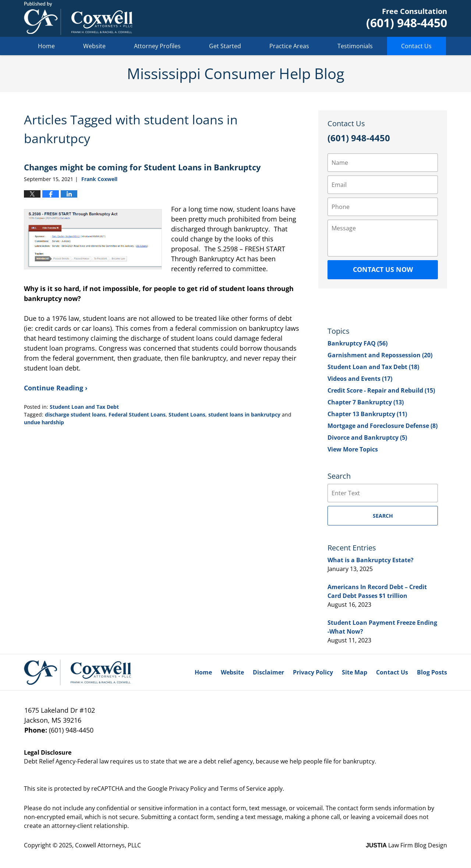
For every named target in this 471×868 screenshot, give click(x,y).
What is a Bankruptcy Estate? (371, 560)
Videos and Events (360, 379)
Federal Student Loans (137, 414)
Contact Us (416, 46)
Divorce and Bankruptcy (367, 437)
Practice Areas (289, 46)
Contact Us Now (383, 269)
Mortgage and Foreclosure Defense (383, 426)
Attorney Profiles (157, 46)
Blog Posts (432, 672)
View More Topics (353, 449)
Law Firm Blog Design (406, 845)
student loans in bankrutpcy (244, 414)
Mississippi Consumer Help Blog (78, 18)
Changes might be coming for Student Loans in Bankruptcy (142, 167)
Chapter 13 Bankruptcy (367, 414)
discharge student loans (75, 414)
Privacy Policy (313, 672)
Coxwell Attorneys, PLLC (108, 845)
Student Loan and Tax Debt (84, 407)
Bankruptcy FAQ (357, 343)
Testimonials (355, 46)
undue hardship (44, 422)
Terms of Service (243, 789)
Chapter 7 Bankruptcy (366, 402)
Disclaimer (268, 672)
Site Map (355, 672)
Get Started (225, 46)
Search (383, 516)
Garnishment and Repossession (380, 355)
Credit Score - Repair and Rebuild (381, 390)
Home (46, 46)
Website (94, 46)
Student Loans (187, 414)
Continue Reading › (56, 388)
